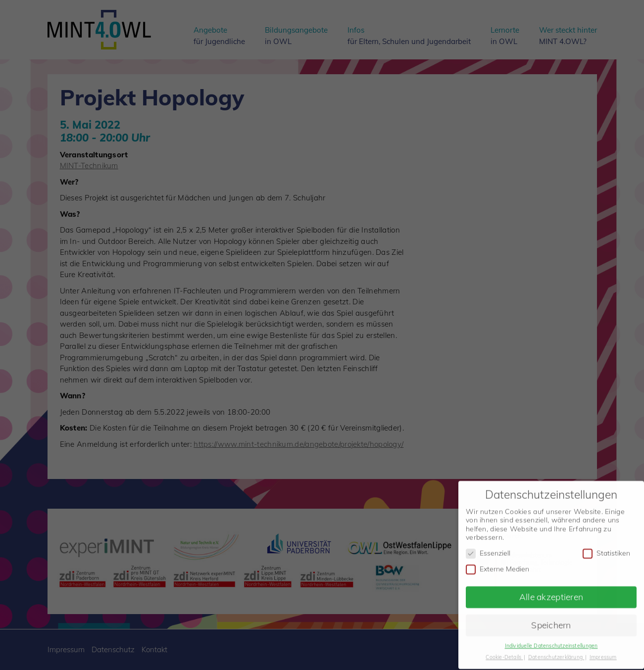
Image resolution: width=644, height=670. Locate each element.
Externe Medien (497, 564)
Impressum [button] (603, 652)
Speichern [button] (551, 620)
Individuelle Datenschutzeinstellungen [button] (551, 640)
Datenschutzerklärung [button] (556, 652)
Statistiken (606, 548)
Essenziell (488, 548)
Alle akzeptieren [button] (551, 591)
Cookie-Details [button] (504, 652)
